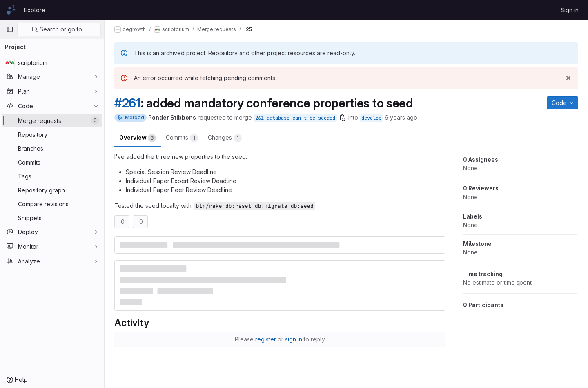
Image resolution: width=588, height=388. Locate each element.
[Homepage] (11, 10)
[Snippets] (52, 218)
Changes (225, 138)
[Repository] (52, 134)
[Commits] (52, 162)
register (266, 339)
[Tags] (52, 176)
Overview (138, 138)
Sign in (570, 10)
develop (371, 118)
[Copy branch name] (343, 118)
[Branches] (52, 148)
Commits (182, 138)
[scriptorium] (52, 62)
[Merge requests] (52, 120)
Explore (35, 10)
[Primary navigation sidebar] (10, 29)
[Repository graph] (52, 190)
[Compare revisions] (52, 204)
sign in (294, 339)
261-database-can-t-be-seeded (295, 118)
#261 (128, 103)
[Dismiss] (568, 78)
